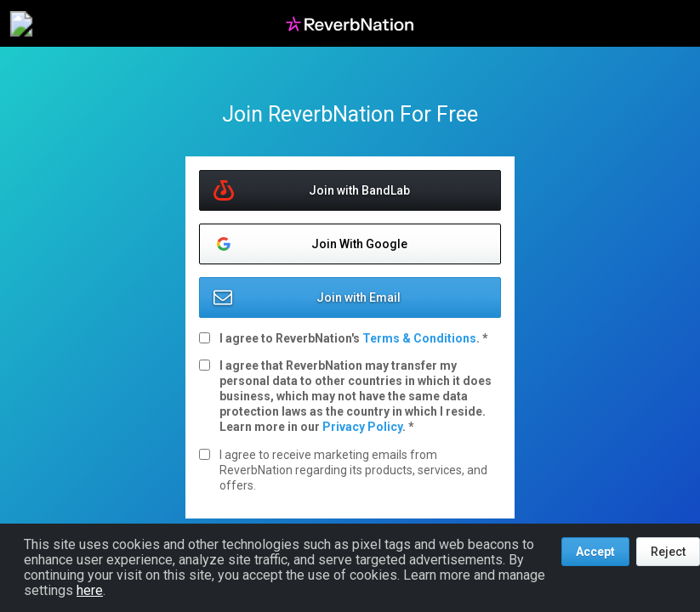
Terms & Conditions (419, 338)
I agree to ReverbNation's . (351, 338)
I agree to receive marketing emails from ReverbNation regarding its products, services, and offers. (353, 470)
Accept (595, 552)
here (90, 590)
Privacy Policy (362, 427)
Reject (668, 552)
